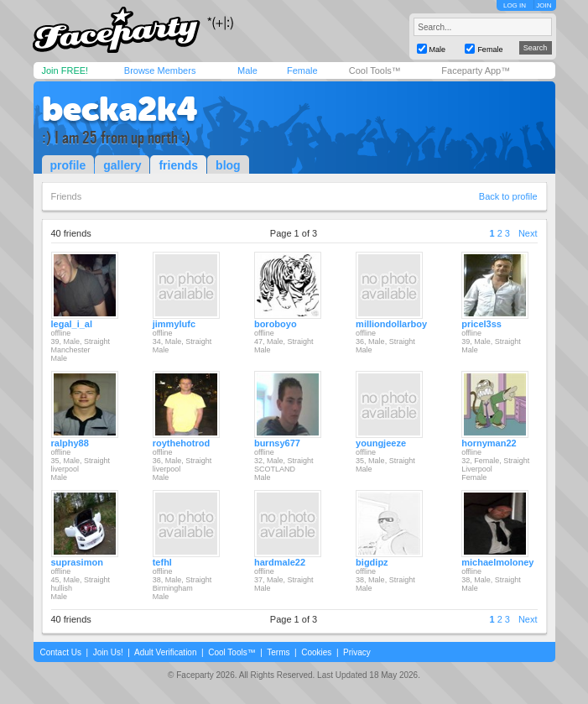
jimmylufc (174, 324)
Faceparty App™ (476, 70)
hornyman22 (489, 443)
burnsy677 (277, 443)
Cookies (316, 652)
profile (68, 165)
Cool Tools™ (375, 70)
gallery (122, 165)
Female (302, 70)
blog (228, 165)
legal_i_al (72, 324)
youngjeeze (381, 443)
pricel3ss (481, 324)
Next (528, 233)
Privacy (357, 652)
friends (178, 165)
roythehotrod (181, 443)
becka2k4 (120, 109)
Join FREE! (65, 70)
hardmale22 (280, 562)
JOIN (544, 5)
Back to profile (508, 196)
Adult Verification (166, 652)
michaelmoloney (497, 562)
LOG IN (515, 5)
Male (247, 70)
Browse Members (160, 70)
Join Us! (108, 652)
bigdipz (372, 562)
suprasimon (77, 562)
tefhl (162, 562)
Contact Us (61, 652)
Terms (278, 652)
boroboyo (276, 324)
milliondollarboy (391, 324)
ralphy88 (70, 443)
